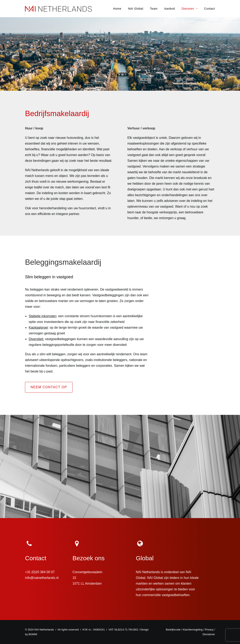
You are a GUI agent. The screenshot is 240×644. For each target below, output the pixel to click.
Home (117, 9)
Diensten (190, 9)
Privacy (209, 630)
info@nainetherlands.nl (42, 578)
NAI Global (136, 9)
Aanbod (170, 9)
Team (154, 9)
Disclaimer (209, 634)
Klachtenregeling (193, 630)
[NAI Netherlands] (58, 9)
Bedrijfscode (173, 630)
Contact (210, 9)
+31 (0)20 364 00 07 (40, 572)
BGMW (33, 634)
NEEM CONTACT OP (49, 387)
